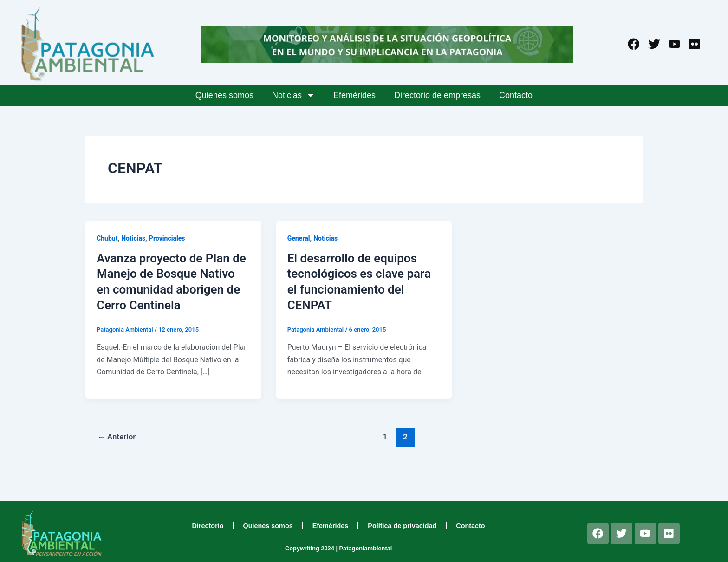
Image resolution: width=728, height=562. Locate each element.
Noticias (293, 95)
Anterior (117, 437)
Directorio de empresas (437, 95)
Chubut (107, 238)
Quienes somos (224, 95)
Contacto (516, 95)
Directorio (208, 526)
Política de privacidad (402, 526)
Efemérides (354, 95)
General (299, 238)
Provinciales (167, 238)
